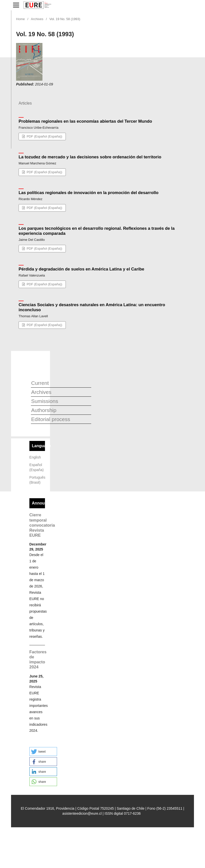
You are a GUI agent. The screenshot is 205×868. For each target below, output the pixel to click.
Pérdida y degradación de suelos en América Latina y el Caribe (81, 269)
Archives (37, 19)
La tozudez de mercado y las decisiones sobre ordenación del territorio (90, 157)
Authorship (44, 410)
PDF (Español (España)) (44, 136)
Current (40, 383)
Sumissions (45, 401)
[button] (43, 751)
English (35, 457)
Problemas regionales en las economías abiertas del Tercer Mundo (85, 121)
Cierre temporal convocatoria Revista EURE (42, 525)
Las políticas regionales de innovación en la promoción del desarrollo (89, 193)
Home (20, 19)
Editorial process (51, 419)
